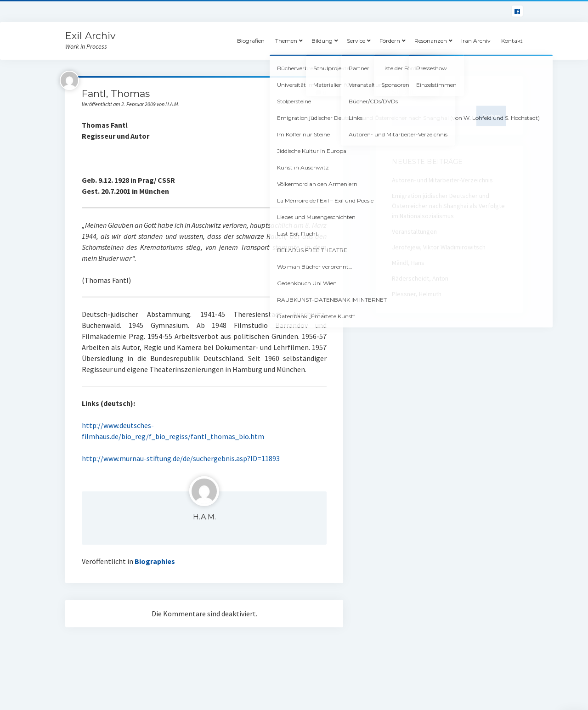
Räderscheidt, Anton (420, 278)
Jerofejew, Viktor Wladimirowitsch (439, 247)
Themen (286, 41)
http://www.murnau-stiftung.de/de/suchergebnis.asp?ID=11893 (181, 458)
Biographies (155, 561)
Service (356, 41)
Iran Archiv (476, 41)
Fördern (390, 41)
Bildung (322, 41)
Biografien (251, 41)
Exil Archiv (90, 36)
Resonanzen (431, 41)
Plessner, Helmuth (417, 294)
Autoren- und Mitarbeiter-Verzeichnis (442, 180)
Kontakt (512, 41)
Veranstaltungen (414, 231)
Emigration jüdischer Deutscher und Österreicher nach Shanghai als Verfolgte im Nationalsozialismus (448, 206)
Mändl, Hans (408, 263)
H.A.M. (204, 517)
